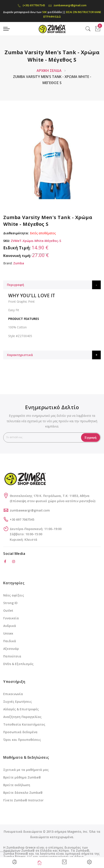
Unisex (8, 633)
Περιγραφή (15, 285)
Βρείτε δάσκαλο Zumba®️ (23, 793)
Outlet (8, 610)
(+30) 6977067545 (31, 5)
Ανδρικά (10, 626)
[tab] (52, 285)
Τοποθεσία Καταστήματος (24, 724)
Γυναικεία (11, 618)
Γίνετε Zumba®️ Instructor (23, 800)
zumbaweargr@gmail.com (67, 5)
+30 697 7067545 (22, 519)
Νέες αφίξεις (14, 595)
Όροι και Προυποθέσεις (22, 740)
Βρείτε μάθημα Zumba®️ (22, 777)
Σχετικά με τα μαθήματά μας (26, 770)
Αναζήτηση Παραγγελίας (22, 717)
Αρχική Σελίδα (49, 71)
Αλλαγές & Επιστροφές (21, 709)
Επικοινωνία (13, 694)
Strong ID (10, 603)
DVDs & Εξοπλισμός (18, 664)
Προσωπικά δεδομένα (20, 732)
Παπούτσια (12, 656)
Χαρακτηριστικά (20, 355)
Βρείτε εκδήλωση (17, 785)
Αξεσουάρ (11, 649)
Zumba (19, 263)
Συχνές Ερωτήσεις (18, 702)
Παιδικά (10, 641)
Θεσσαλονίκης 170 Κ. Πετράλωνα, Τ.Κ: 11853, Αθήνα (50, 496)
